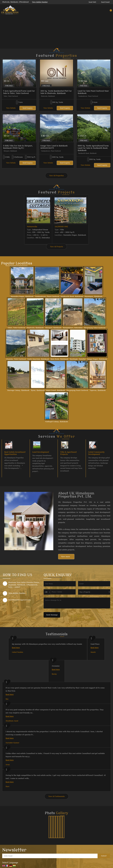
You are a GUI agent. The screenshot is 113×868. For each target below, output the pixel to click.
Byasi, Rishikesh (38, 390)
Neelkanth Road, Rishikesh (72, 296)
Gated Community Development (96, 453)
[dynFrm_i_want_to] (94, 592)
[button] (40, 2)
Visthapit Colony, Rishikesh (56, 422)
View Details (11, 108)
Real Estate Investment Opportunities (15, 453)
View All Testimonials (57, 796)
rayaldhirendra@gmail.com (19, 600)
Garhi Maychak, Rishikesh (38, 359)
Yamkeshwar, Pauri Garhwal (47, 296)
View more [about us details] (65, 557)
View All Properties (56, 176)
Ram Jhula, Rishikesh (59, 359)
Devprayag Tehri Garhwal (95, 328)
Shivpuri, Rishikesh (53, 328)
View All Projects (56, 247)
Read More (16, 648)
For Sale (9, 86)
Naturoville (32, 227)
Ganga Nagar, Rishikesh (97, 359)
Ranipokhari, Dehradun (73, 328)
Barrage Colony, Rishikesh (18, 390)
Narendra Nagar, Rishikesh (22, 296)
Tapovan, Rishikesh (98, 390)
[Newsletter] (50, 856)
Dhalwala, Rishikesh (35, 328)
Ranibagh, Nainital (78, 359)
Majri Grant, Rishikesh (56, 390)
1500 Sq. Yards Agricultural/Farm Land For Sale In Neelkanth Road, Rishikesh (93, 148)
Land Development (41, 452)
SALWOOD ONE (61, 227)
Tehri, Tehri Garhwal (16, 328)
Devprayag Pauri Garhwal (77, 390)
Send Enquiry (28, 108)
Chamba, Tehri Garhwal (16, 359)
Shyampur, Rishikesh (93, 296)
